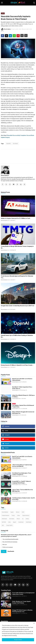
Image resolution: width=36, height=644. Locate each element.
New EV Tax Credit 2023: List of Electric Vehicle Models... (22, 379)
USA (23, 512)
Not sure (5, 545)
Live (14, 404)
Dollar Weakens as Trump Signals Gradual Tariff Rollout (21, 602)
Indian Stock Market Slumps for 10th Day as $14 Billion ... (23, 396)
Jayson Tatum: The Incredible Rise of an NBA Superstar (23, 490)
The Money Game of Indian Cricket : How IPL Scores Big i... (24, 499)
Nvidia (27, 519)
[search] (34, 3)
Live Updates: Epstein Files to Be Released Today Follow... (23, 406)
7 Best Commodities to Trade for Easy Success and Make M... (22, 466)
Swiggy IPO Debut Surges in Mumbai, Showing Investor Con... (22, 611)
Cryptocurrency (26, 515)
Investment (21, 522)
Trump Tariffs (9, 525)
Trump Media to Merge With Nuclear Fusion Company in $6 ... (17, 247)
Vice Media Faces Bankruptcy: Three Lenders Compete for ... (22, 474)
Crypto (12, 512)
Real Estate (29, 522)
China (19, 515)
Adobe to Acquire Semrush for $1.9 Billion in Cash (16, 218)
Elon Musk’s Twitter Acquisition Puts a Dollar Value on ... (22, 388)
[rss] (27, 585)
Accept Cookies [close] (18, 640)
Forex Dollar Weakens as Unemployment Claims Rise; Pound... (23, 594)
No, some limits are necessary (10, 542)
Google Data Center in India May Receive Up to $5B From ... (18, 307)
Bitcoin (18, 512)
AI (23, 519)
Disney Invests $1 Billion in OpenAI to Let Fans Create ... (17, 365)
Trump (13, 515)
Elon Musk (15, 144)
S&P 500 (4, 522)
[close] (34, 623)
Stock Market (5, 512)
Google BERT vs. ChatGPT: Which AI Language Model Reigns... (21, 482)
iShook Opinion (5, 175)
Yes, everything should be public (10, 539)
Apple (15, 522)
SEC (3, 525)
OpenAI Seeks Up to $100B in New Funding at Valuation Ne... (17, 336)
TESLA (18, 519)
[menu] (2, 3)
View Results (11, 551)
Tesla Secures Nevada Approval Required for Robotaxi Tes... (17, 277)
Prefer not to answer (8, 547)
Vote (4, 551)
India (9, 522)
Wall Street (4, 519)
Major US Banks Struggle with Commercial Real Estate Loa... (23, 413)
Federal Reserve (6, 515)
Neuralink (9, 144)
